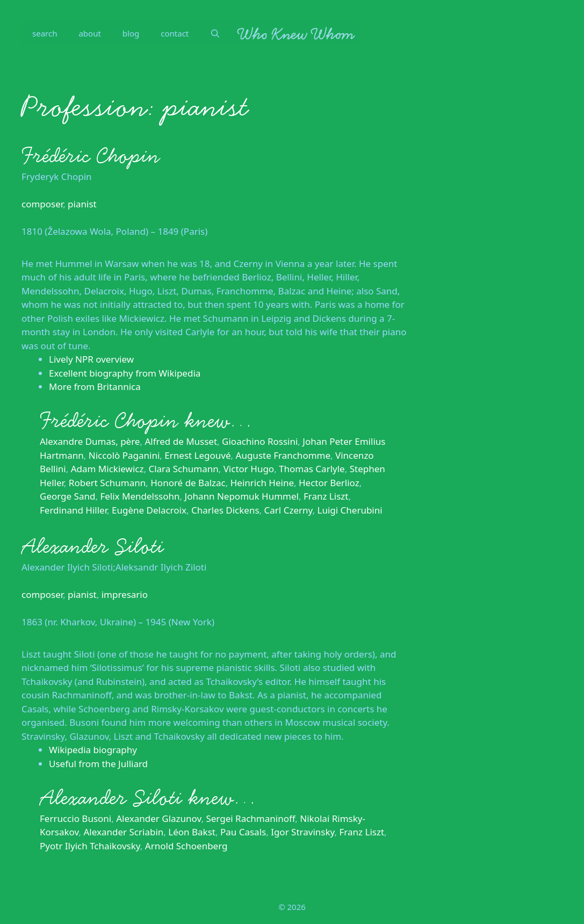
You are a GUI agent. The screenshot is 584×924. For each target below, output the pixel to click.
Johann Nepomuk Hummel (242, 496)
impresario (125, 594)
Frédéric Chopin (91, 156)
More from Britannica (95, 387)
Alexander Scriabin (123, 832)
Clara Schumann (183, 469)
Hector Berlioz (329, 483)
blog (131, 33)
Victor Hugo (249, 469)
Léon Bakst (192, 832)
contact (175, 33)
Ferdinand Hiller (73, 510)
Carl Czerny (289, 510)
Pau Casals (243, 832)
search (45, 33)
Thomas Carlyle (312, 469)
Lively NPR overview (91, 359)
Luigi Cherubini (349, 510)
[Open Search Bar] (215, 33)
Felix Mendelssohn (140, 496)
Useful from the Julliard (98, 764)
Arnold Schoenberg (186, 846)
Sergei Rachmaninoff (250, 818)
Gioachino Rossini (260, 441)
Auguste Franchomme (283, 455)
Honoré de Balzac (188, 483)
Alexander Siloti (93, 546)
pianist (82, 204)
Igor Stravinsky (302, 832)
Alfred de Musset (181, 441)
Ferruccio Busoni (75, 818)
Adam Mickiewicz (107, 469)
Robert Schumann (107, 483)
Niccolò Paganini (124, 455)
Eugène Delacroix (149, 510)
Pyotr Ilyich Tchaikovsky (90, 846)
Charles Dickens (225, 510)
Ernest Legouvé (197, 455)
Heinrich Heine (262, 483)
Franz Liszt (326, 496)
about (89, 33)
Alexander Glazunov (158, 818)
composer (42, 204)
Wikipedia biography (93, 750)
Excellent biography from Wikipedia (125, 373)
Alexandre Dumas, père (90, 441)
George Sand (67, 496)
